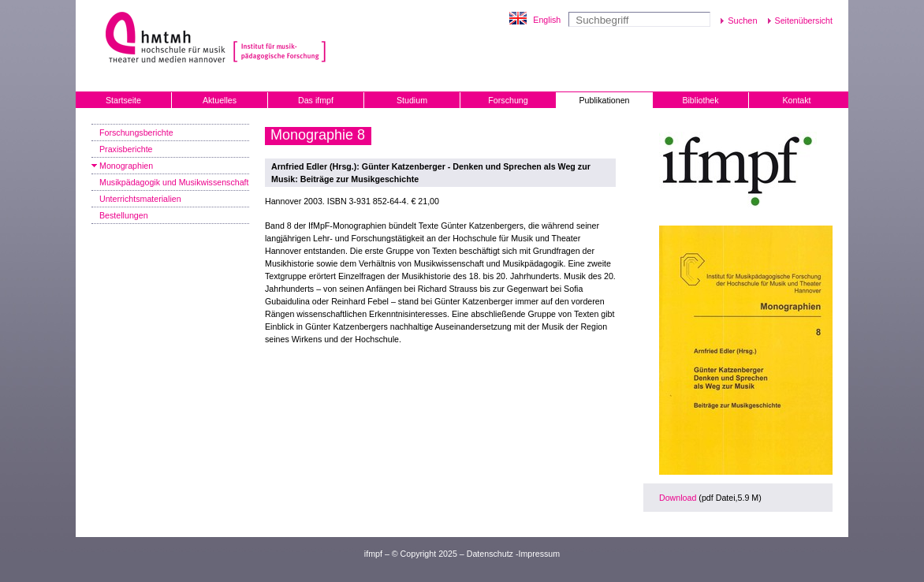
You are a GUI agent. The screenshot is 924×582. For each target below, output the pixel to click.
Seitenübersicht (804, 21)
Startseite (123, 100)
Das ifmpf (316, 100)
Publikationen (605, 100)
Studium (412, 100)
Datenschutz (490, 554)
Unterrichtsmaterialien (140, 199)
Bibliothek (700, 100)
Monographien (126, 166)
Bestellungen (124, 215)
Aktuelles (220, 100)
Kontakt (796, 100)
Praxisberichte (126, 149)
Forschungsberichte (136, 132)
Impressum (539, 554)
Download (678, 498)
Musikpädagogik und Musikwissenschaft (174, 182)
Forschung (508, 100)
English (547, 20)
